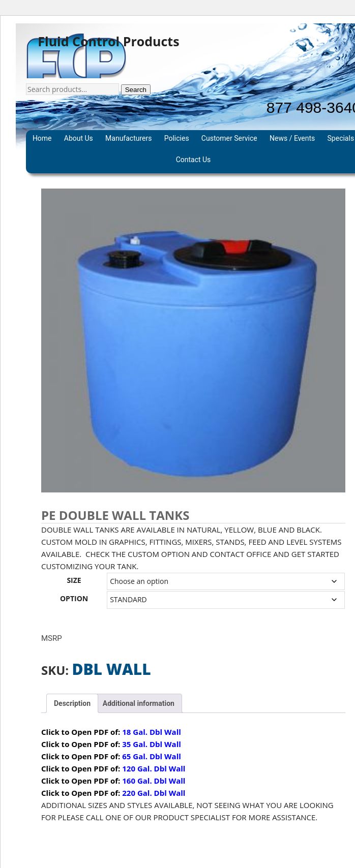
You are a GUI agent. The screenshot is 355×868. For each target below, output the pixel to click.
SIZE (74, 580)
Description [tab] (72, 703)
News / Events (292, 138)
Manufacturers (128, 138)
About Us (79, 138)
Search (136, 90)
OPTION (74, 598)
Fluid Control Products (108, 42)
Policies (177, 138)
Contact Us (194, 160)
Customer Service (229, 138)
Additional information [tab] (139, 703)
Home (42, 138)
